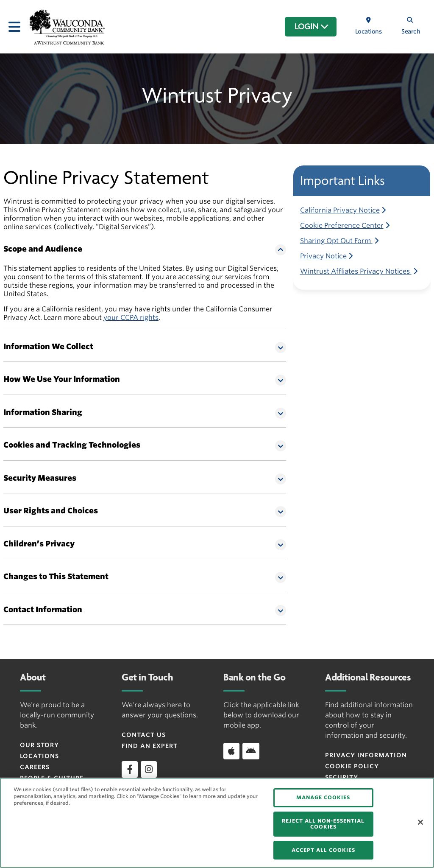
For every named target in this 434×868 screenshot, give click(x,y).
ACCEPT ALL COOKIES (323, 850)
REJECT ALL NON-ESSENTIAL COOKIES (323, 824)
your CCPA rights (131, 318)
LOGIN (312, 27)
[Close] (420, 822)
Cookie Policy (352, 766)
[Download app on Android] (251, 751)
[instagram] (149, 769)
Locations (39, 756)
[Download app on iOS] (231, 751)
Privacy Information (366, 755)
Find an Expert (150, 746)
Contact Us (144, 735)
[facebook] (130, 769)
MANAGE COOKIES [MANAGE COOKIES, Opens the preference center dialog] (323, 797)
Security (342, 777)
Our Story (39, 745)
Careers (35, 767)
